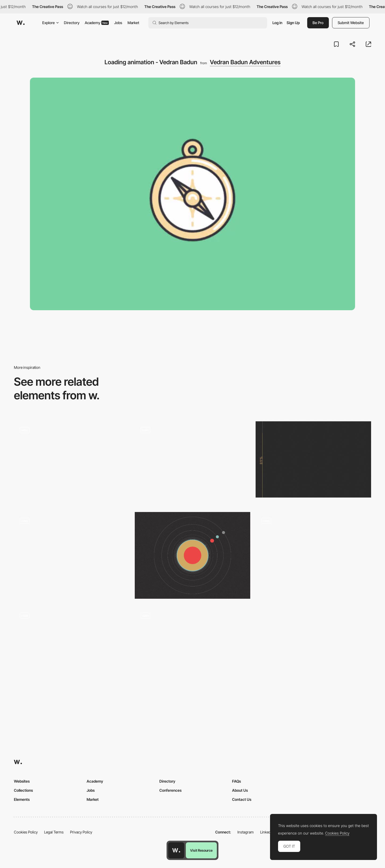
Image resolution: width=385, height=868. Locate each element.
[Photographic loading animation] (72, 555)
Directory (72, 23)
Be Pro (318, 23)
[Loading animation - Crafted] (192, 648)
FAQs (236, 781)
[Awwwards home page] (176, 850)
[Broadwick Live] (72, 463)
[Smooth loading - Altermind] (72, 648)
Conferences (170, 790)
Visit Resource (201, 850)
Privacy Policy (81, 832)
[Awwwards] (21, 23)
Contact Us (242, 799)
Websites (22, 781)
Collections (23, 790)
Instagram (246, 832)
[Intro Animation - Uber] (313, 555)
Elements (22, 799)
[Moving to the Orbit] (192, 555)
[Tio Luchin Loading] (313, 459)
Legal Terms (54, 832)
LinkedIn (267, 832)
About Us (240, 790)
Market (133, 23)
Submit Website (351, 23)
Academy (97, 23)
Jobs (118, 23)
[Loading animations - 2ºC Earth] (192, 463)
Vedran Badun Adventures (245, 62)
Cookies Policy (26, 832)
